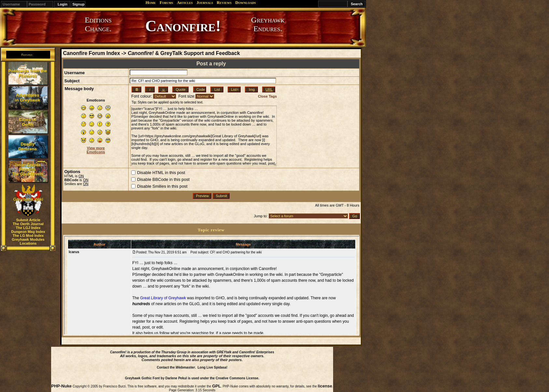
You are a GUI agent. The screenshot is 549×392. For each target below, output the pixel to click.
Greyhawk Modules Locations (28, 241)
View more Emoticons (96, 150)
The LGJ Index (28, 228)
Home (151, 2)
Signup (78, 4)
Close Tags (267, 96)
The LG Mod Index (28, 236)
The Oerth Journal (28, 224)
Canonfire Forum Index (91, 53)
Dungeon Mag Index (28, 232)
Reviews (224, 2)
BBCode (71, 180)
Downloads (246, 2)
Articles (185, 2)
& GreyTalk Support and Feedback (184, 53)
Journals (205, 2)
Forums (166, 2)
